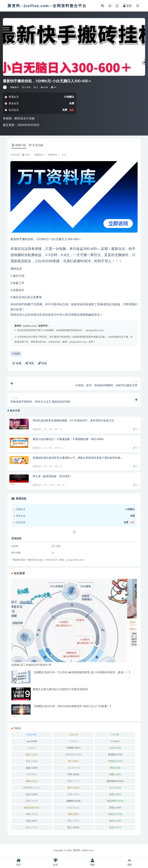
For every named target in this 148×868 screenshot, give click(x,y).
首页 (28, 155)
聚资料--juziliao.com (83, 850)
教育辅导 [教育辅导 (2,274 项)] (32, 788)
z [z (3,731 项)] (32, 748)
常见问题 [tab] (36, 145)
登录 (127, 6)
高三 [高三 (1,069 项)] (73, 827)
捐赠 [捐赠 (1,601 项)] (115, 774)
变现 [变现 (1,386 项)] (32, 761)
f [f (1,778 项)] (115, 734)
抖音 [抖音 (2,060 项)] (73, 774)
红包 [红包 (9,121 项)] (73, 808)
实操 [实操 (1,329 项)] (32, 768)
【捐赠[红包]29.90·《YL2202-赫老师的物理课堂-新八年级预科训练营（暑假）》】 (82, 672)
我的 (92, 862)
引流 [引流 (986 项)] (32, 774)
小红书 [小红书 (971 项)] (73, 768)
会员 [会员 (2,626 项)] (115, 748)
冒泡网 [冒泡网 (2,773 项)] (115, 754)
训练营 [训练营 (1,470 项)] (115, 814)
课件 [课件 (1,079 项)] (73, 821)
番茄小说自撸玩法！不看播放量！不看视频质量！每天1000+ (68, 439)
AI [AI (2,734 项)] (32, 734)
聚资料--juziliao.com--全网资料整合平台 (47, 6)
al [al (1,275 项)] (73, 734)
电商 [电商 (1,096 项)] (73, 794)
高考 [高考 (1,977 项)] (115, 827)
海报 (30, 363)
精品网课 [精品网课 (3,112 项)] (115, 801)
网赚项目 (15, 87)
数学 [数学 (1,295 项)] (73, 788)
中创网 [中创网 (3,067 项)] (73, 748)
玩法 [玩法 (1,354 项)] (32, 794)
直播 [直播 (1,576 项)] (32, 801)
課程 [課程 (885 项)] (73, 814)
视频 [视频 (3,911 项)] (32, 814)
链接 (43, 363)
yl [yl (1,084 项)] (115, 741)
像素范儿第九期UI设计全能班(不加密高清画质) (60, 689)
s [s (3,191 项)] (73, 741)
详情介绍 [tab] (19, 145)
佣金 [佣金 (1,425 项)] (32, 754)
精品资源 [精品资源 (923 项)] (32, 808)
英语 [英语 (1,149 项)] (115, 808)
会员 (55, 862)
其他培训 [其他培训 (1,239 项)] (73, 754)
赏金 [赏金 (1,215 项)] (32, 827)
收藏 (17, 363)
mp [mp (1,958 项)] (32, 741)
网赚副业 (39, 155)
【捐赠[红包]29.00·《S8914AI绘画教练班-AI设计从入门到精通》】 (72, 706)
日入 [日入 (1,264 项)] (115, 788)
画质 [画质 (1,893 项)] (115, 794)
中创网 (16, 354)
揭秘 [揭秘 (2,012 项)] (32, 781)
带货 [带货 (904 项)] (115, 768)
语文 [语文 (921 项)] (32, 821)
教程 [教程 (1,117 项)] (73, 781)
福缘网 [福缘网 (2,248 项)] (73, 801)
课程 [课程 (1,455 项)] (115, 821)
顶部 (129, 862)
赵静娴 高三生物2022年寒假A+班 (31, 665)
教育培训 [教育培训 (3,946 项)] (115, 781)
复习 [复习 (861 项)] (73, 761)
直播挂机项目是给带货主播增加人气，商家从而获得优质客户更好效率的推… (77, 458)
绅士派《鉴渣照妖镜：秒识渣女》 (53, 476)
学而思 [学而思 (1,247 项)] (115, 761)
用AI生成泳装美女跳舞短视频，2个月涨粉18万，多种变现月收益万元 (73, 420)
